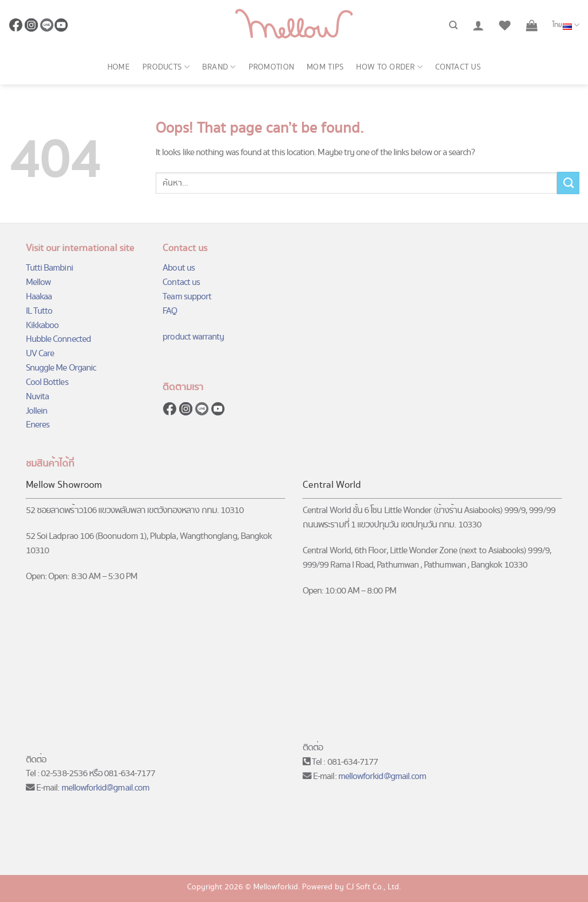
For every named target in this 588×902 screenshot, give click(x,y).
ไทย (566, 25)
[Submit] (568, 183)
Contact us (458, 67)
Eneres (38, 425)
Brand (219, 67)
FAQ (170, 311)
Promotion (272, 67)
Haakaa (39, 297)
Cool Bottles (47, 382)
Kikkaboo (42, 325)
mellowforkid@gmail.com (106, 788)
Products (166, 67)
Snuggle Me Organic (61, 368)
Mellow (38, 282)
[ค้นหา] (453, 25)
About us (179, 268)
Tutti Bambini (49, 268)
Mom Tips (325, 67)
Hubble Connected (58, 339)
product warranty (193, 337)
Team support (187, 297)
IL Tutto (39, 311)
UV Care (40, 354)
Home (119, 67)
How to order (389, 67)
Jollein (36, 411)
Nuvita (37, 397)
